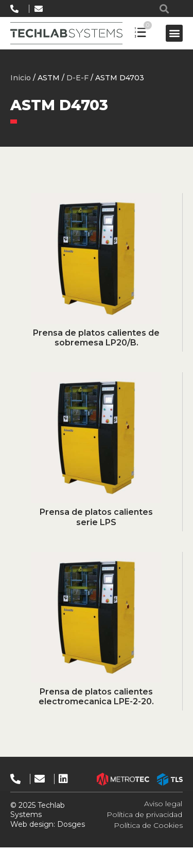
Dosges (70, 824)
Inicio (21, 78)
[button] (164, 8)
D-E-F (77, 78)
